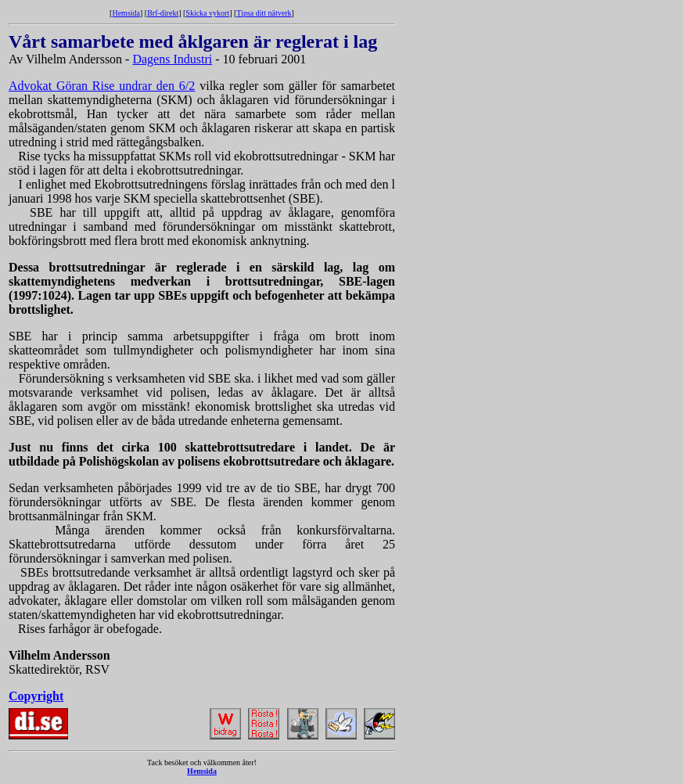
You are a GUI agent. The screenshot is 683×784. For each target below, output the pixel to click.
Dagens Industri (172, 59)
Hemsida (126, 13)
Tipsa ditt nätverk (264, 13)
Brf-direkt (163, 13)
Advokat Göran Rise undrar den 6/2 (102, 86)
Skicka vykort (207, 13)
